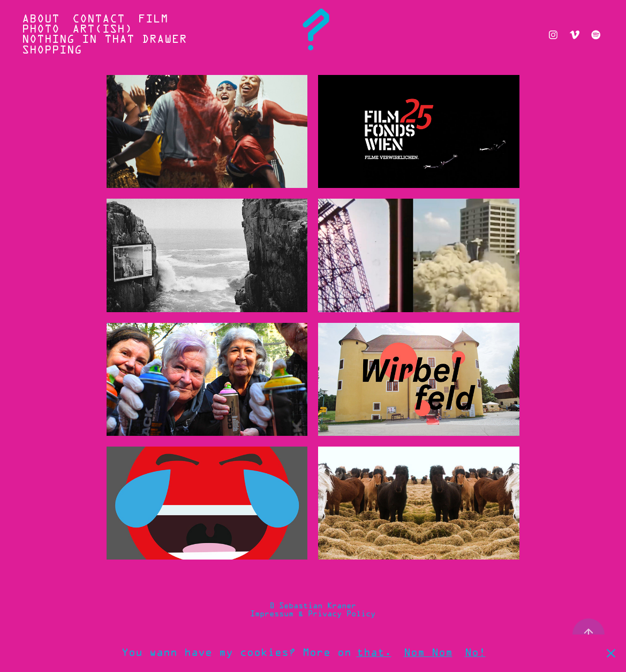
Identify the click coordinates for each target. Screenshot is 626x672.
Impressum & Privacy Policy (313, 614)
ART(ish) (102, 30)
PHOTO (41, 30)
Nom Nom (428, 653)
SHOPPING (52, 51)
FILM (153, 20)
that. (374, 653)
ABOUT (41, 20)
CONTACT (99, 20)
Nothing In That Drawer (104, 40)
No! (475, 653)
